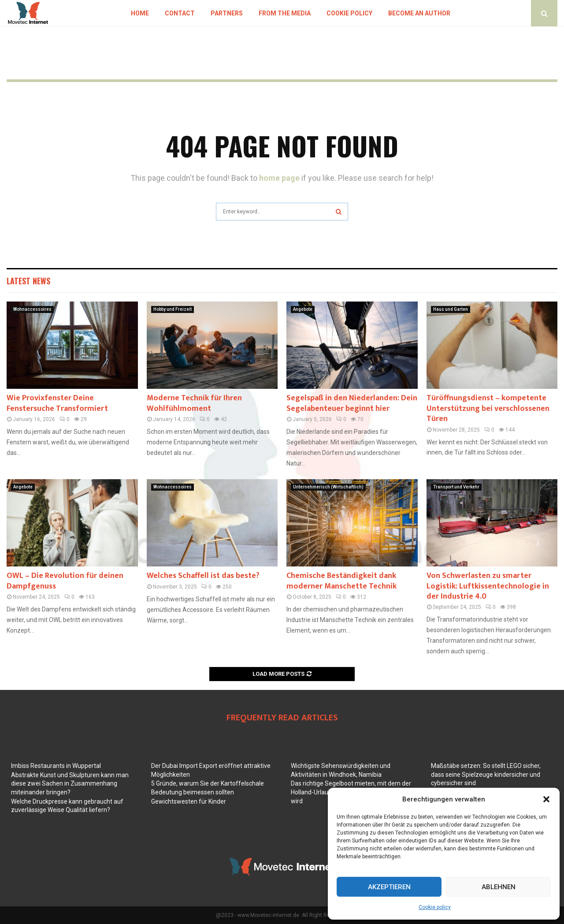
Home (140, 13)
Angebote (303, 309)
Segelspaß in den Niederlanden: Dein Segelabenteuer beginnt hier (352, 403)
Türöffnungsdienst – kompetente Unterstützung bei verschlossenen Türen (488, 408)
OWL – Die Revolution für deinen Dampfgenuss (65, 581)
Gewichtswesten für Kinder (189, 801)
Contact (180, 13)
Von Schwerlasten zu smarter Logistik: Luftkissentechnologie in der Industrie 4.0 (488, 586)
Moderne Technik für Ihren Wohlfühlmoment (194, 403)
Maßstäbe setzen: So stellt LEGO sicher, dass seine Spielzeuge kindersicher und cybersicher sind (486, 774)
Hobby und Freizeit (173, 309)
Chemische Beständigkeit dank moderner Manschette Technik (341, 581)
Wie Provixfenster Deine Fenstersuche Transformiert (57, 403)
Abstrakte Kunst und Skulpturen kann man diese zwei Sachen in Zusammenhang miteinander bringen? (70, 784)
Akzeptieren (389, 887)
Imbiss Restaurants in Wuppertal (56, 766)
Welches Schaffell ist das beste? (203, 576)
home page (279, 178)
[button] (546, 799)
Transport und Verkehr (456, 487)
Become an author (419, 13)
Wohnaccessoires (32, 309)
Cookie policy (435, 907)
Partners (227, 13)
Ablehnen (499, 887)
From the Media (285, 13)
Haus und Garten (451, 309)
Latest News (28, 281)
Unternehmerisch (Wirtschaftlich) (328, 487)
